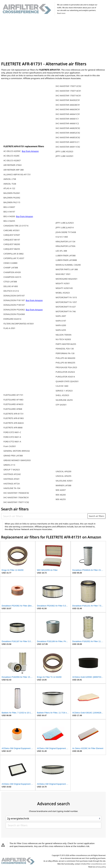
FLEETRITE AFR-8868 (13, 428)
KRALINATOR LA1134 (65, 241)
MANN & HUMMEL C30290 (68, 265)
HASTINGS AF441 (12, 479)
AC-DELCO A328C (12, 156)
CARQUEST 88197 (12, 240)
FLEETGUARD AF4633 (13, 404)
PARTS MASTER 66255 (66, 344)
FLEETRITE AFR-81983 (14, 418)
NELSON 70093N (64, 335)
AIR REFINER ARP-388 (14, 170)
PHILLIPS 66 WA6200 (65, 358)
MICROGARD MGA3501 (67, 279)
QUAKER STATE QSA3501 (67, 381)
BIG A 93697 (9, 207)
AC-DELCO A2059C (12, 151)
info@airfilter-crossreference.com (93, 864)
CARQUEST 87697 (12, 235)
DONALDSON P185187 (14, 305)
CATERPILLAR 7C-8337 (14, 258)
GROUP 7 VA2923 (12, 470)
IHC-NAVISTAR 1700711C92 (16, 502)
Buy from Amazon (30, 151)
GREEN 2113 (9, 465)
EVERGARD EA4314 (12, 319)
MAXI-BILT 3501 (63, 274)
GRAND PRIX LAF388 (13, 456)
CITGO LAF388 (10, 282)
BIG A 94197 (9, 212)
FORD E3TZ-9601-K (12, 437)
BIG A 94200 (10, 216)
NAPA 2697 (61, 316)
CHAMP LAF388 (11, 268)
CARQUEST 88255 (12, 249)
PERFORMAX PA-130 (65, 353)
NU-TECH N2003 (63, 339)
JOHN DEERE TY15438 (66, 232)
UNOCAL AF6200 (63, 471)
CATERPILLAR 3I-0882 (14, 254)
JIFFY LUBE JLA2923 (65, 223)
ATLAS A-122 (9, 188)
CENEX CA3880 (10, 263)
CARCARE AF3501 (12, 230)
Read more (61, 13)
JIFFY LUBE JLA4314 (65, 227)
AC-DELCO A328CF (12, 160)
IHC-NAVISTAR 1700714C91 (68, 91)
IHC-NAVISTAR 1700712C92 (68, 86)
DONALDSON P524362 (14, 310)
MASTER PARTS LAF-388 (67, 269)
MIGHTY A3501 (63, 283)
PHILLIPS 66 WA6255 (65, 363)
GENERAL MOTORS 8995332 (17, 451)
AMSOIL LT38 (10, 179)
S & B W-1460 (62, 386)
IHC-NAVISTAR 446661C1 (67, 119)
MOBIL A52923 (63, 293)
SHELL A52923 (62, 395)
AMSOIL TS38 (10, 184)
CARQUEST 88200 (12, 244)
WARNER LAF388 (63, 485)
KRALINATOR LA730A (65, 246)
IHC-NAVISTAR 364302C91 (68, 100)
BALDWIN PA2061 (12, 193)
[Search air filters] (44, 516)
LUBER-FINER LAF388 (66, 256)
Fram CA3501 (10, 446)
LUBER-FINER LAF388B (66, 260)
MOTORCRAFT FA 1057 (66, 302)
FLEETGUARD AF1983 (13, 400)
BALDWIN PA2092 (12, 198)
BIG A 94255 (9, 221)
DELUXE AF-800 (11, 286)
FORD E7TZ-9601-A (12, 442)
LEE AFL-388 (61, 251)
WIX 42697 (61, 490)
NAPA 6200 (61, 325)
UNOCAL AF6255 (63, 476)
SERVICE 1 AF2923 (64, 391)
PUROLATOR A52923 (65, 372)
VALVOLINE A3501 (64, 481)
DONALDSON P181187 (14, 300)
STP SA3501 (61, 405)
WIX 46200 (61, 495)
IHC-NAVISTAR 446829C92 (68, 128)
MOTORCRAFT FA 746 (66, 311)
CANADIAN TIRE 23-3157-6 (16, 226)
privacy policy (101, 867)
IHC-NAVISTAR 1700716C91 (68, 96)
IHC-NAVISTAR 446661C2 (67, 123)
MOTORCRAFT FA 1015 (66, 297)
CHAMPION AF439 (12, 272)
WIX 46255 (61, 499)
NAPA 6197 (61, 321)
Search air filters (96, 516)
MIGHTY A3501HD (64, 288)
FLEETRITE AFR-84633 (14, 423)
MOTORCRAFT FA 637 (66, 307)
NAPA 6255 (61, 330)
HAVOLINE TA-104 (12, 488)
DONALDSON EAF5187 (14, 296)
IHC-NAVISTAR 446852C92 (68, 133)
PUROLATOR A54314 (65, 377)
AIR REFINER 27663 (13, 165)
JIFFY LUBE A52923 (64, 151)
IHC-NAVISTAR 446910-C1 (68, 142)
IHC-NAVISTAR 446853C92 (68, 137)
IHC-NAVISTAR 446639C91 (68, 109)
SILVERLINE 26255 (64, 400)
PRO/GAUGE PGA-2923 (66, 367)
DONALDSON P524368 (14, 314)
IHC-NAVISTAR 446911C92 (68, 147)
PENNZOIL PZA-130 (65, 349)
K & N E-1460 (62, 237)
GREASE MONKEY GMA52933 (17, 460)
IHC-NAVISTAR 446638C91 (68, 105)
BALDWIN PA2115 (12, 202)
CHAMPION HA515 (12, 277)
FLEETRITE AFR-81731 (14, 414)
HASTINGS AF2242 (12, 474)
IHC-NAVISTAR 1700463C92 (16, 493)
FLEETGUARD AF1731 (13, 395)
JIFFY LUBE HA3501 (65, 156)
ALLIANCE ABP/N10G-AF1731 (17, 174)
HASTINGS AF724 (12, 484)
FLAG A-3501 (9, 328)
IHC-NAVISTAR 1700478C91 (16, 497)
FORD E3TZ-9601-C (12, 432)
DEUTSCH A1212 (11, 291)
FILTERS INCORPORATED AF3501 (19, 324)
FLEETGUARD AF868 (13, 409)
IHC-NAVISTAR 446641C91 (68, 114)
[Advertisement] (54, 39)
